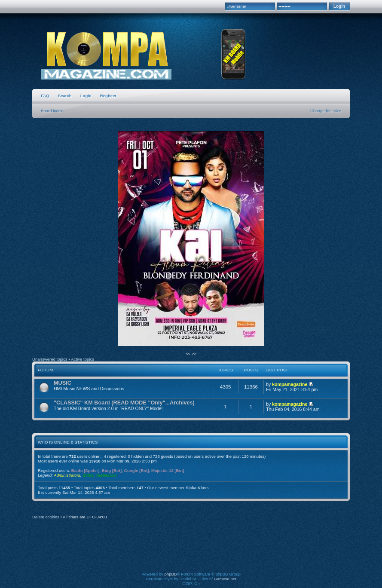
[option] (191, 239)
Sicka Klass (197, 488)
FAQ (45, 96)
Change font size (326, 111)
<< (189, 354)
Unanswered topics (50, 359)
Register (108, 96)
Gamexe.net (225, 579)
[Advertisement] (191, 551)
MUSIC (63, 383)
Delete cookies (46, 517)
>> (194, 354)
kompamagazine (290, 384)
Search (65, 96)
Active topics (83, 359)
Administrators (67, 475)
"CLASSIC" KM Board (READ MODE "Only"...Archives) (124, 403)
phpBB (171, 574)
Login (86, 96)
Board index (52, 111)
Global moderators (99, 475)
